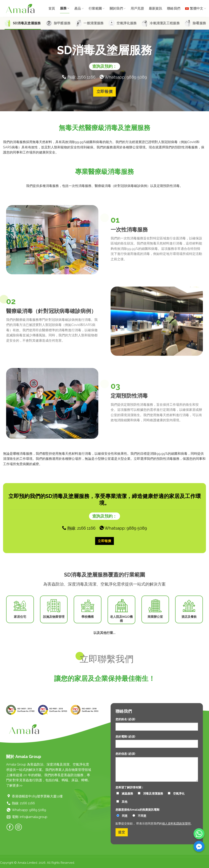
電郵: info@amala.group (30, 817)
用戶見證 (137, 8)
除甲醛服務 (62, 23)
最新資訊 (155, 8)
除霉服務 (199, 23)
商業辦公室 (155, 617)
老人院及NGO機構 (121, 619)
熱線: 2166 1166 (79, 77)
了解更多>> (14, 785)
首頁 (52, 8)
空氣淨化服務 (127, 23)
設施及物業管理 (54, 617)
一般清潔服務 (93, 23)
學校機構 (88, 617)
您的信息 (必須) (125, 754)
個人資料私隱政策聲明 (176, 824)
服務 (65, 8)
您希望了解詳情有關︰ (130, 787)
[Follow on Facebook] (10, 827)
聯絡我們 (174, 8)
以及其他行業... (104, 633)
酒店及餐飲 (189, 617)
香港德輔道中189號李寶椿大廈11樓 (37, 796)
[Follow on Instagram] (18, 827)
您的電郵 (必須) (125, 736)
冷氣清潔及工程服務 (165, 23)
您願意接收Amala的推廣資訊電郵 (137, 810)
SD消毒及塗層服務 (27, 23)
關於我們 (118, 8)
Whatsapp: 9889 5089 (123, 77)
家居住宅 (20, 617)
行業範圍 (97, 8)
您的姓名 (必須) (125, 719)
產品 (79, 8)
